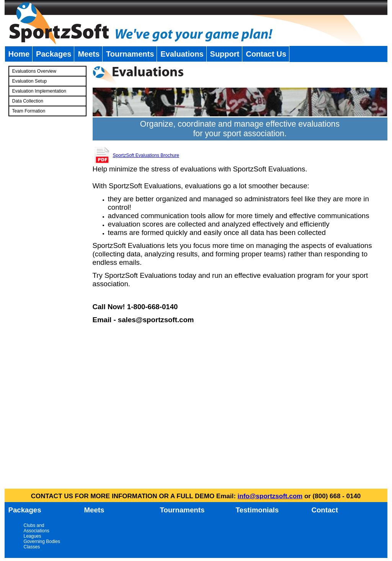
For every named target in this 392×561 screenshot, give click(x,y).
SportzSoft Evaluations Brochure (146, 155)
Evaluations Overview (34, 71)
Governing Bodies (42, 541)
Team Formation (29, 111)
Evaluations (182, 54)
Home (19, 54)
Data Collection (28, 101)
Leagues (33, 536)
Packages (54, 54)
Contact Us (266, 54)
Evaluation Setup (30, 81)
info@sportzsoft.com (270, 496)
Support (225, 54)
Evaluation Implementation (39, 91)
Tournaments (130, 54)
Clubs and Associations (37, 528)
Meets (89, 54)
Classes (32, 547)
